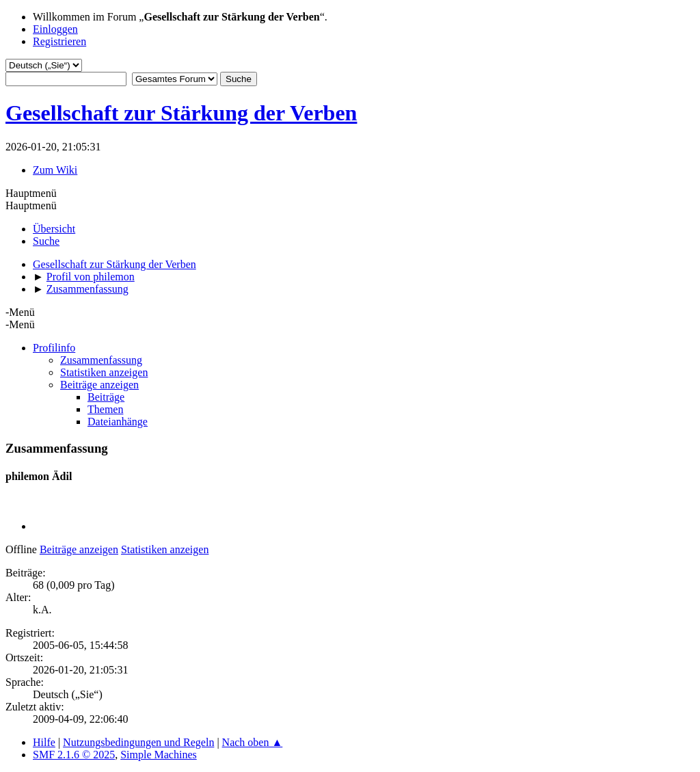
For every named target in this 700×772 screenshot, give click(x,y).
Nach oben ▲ (253, 742)
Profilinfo (54, 348)
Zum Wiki (55, 170)
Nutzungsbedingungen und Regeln (138, 742)
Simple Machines (159, 755)
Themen (105, 409)
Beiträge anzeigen (99, 385)
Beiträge (106, 397)
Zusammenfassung (101, 360)
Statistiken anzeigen (104, 372)
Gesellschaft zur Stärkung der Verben (181, 113)
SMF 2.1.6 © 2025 (74, 755)
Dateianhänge (118, 422)
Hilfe (44, 742)
